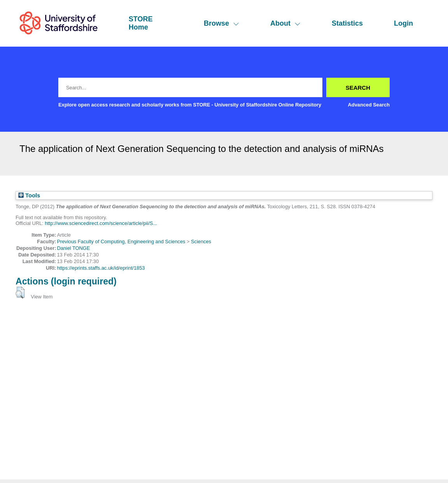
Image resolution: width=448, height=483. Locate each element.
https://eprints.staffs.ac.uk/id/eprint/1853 (101, 268)
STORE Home (141, 23)
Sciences (201, 241)
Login (403, 23)
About (285, 23)
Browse (221, 23)
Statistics (347, 23)
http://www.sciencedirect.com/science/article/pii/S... (101, 223)
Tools (29, 195)
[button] (20, 293)
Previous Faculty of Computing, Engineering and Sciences (121, 241)
